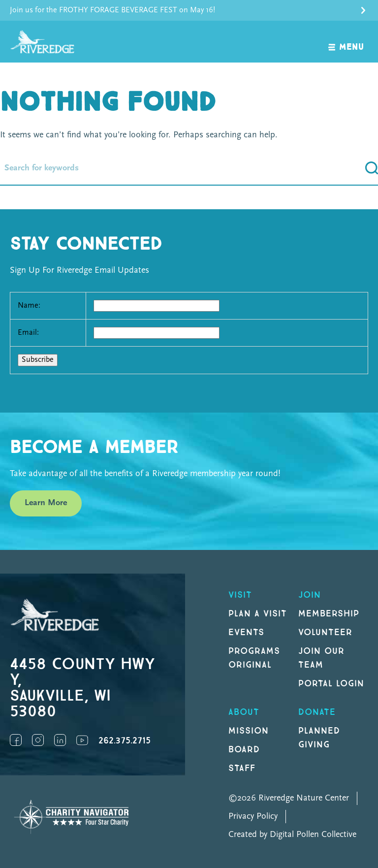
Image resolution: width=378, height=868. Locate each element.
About (244, 712)
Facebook (16, 740)
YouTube (82, 740)
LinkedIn (60, 740)
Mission (249, 731)
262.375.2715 (125, 741)
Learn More (46, 503)
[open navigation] (346, 42)
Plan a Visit (258, 614)
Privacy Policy (253, 817)
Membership (329, 614)
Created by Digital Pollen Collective (292, 835)
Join (310, 595)
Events (246, 632)
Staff (242, 768)
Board (244, 750)
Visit (240, 595)
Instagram (38, 740)
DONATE (317, 712)
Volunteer (325, 632)
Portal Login (331, 684)
